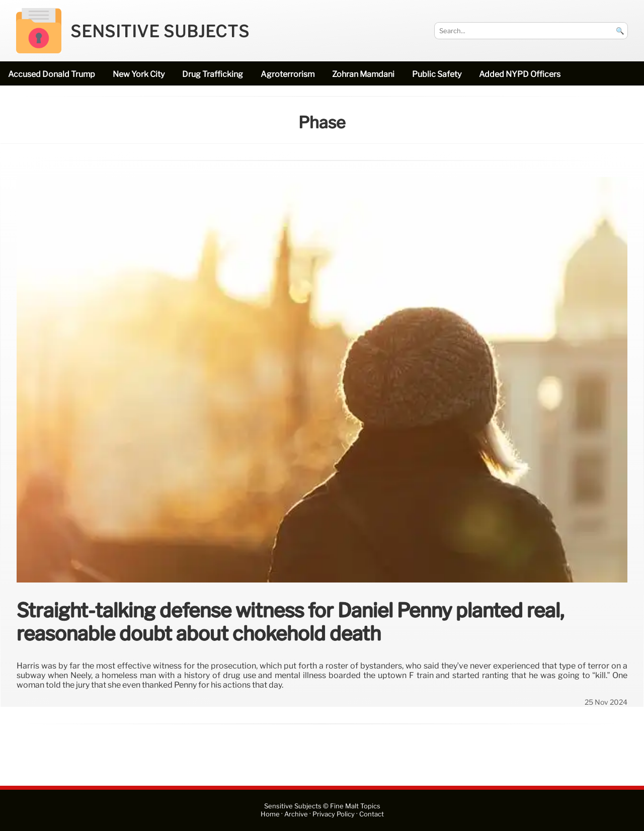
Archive (296, 814)
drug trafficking (213, 74)
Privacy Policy (334, 814)
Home (270, 814)
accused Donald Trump (52, 74)
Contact (372, 814)
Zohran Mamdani (363, 74)
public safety (437, 74)
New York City (139, 74)
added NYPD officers (520, 74)
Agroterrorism (288, 74)
